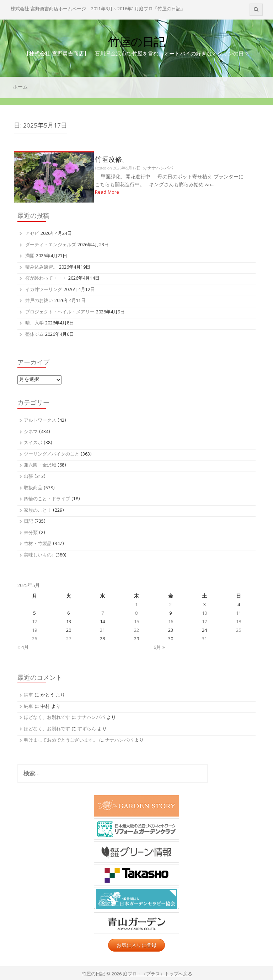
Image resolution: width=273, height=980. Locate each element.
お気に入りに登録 (136, 945)
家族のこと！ (38, 511)
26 (34, 639)
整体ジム (34, 335)
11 (239, 614)
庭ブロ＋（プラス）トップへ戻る (158, 974)
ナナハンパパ (91, 718)
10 (204, 614)
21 (102, 631)
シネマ (31, 432)
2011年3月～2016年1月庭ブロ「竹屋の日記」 (138, 9)
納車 (28, 696)
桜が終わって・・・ (46, 279)
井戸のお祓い (39, 301)
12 (34, 622)
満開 (30, 256)
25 (239, 631)
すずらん (87, 729)
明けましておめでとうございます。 (61, 741)
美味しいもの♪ (39, 556)
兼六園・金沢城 (40, 466)
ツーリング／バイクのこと (52, 455)
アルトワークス (40, 421)
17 (204, 622)
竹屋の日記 (137, 42)
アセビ (32, 234)
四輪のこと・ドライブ (47, 499)
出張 (28, 477)
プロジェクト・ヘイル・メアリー (60, 313)
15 (136, 622)
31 (204, 639)
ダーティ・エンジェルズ (51, 245)
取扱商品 (33, 488)
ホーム (20, 87)
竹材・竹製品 (38, 544)
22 (136, 631)
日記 (28, 522)
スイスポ (33, 443)
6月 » (159, 648)
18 (239, 622)
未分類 (31, 533)
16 (171, 622)
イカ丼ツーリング (44, 290)
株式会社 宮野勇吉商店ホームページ (48, 9)
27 (69, 639)
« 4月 (23, 648)
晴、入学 (34, 324)
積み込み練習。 (41, 268)
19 (34, 631)
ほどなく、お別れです (47, 718)
